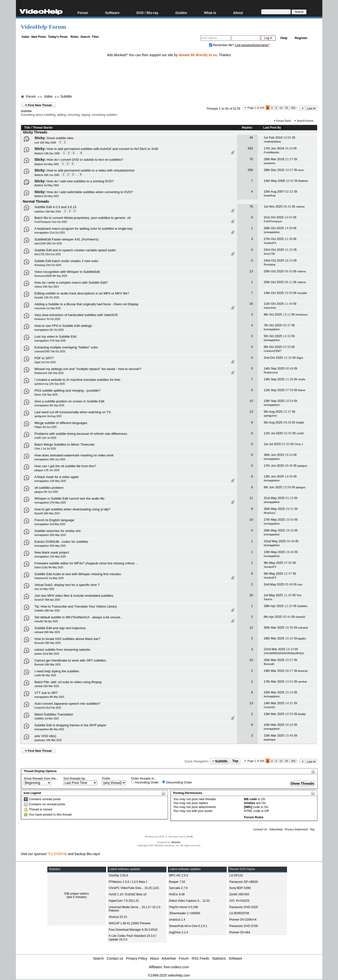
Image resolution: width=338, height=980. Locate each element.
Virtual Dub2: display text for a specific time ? (67, 585)
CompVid (269, 707)
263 (250, 148)
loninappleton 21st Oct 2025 (50, 233)
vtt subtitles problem (49, 488)
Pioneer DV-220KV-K (243, 920)
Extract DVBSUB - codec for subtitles (61, 542)
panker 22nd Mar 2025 (47, 654)
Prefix (106, 778)
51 (287, 108)
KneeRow (270, 196)
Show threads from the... (41, 778)
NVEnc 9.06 (177, 894)
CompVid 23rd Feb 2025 (48, 708)
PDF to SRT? (44, 358)
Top (235, 761)
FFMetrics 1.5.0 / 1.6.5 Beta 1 (128, 882)
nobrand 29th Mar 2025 (47, 632)
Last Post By (274, 128)
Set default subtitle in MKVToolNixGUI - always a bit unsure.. (78, 617)
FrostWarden (271, 152)
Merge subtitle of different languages (61, 423)
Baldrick (303, 181)
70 (251, 159)
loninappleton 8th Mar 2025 (49, 697)
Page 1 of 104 (256, 108)
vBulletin (176, 842)
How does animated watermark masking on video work (74, 455)
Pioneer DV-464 (240, 932)
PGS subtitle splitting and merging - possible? (68, 391)
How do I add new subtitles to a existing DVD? (80, 181)
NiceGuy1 (270, 513)
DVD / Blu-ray (147, 13)
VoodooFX (270, 243)
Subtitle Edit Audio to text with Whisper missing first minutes (78, 574)
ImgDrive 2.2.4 (179, 932)
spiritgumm (270, 416)
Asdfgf (300, 423)
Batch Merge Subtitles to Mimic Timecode (65, 444)
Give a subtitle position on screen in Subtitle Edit (69, 401)
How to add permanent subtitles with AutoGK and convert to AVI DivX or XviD (102, 149)
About (238, 13)
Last (312, 108)
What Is (210, 13)
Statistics (219, 958)
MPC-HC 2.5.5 (179, 875)
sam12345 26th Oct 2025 (48, 244)
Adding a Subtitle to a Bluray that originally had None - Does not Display (87, 304)
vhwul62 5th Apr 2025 (46, 621)
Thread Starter (43, 128)
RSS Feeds (200, 958)
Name (302, 390)
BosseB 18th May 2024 (47, 513)
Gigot (300, 358)
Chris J (299, 444)
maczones (270, 308)
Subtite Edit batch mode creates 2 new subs (66, 261)
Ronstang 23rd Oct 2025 (48, 265)
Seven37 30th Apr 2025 (47, 600)
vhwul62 (300, 617)
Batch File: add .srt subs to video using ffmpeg (68, 682)
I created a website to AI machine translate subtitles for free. (78, 380)
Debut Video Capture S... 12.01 (190, 901)
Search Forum (305, 121)
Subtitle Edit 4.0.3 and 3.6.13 (56, 207)
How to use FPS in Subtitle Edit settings (63, 326)
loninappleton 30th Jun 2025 (50, 459)
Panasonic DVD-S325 (244, 907)
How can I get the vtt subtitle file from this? (65, 466)
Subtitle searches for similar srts (58, 531)
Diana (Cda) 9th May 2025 (49, 567)
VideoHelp (276, 829)
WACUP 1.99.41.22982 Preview (130, 923)
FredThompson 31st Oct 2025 (51, 222)
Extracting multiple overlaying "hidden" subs (66, 347)
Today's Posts (58, 37)
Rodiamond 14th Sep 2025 (49, 373)
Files (95, 37)
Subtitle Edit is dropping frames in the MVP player (70, 725)
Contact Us (260, 829)
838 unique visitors (76, 894)
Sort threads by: (75, 778)
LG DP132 (236, 875)
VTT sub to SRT (46, 693)
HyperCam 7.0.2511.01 (124, 901)
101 (293, 108)
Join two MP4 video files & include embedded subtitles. (74, 596)
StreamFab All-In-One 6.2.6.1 (188, 926)
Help (284, 38)
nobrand (303, 628)
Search (85, 37)
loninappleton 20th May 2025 (50, 546)
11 (281, 108)
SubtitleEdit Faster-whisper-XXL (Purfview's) (67, 239)
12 (251, 628)
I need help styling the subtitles (57, 671)
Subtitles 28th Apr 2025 (47, 611)
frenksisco (302, 315)
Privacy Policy (137, 958)
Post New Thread (38, 105)
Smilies (250, 803)
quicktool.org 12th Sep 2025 (50, 384)
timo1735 (269, 254)
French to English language (54, 520)
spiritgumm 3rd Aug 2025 (48, 416)
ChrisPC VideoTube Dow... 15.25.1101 (134, 888)
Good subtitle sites (60, 138)
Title (27, 128)
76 (251, 206)
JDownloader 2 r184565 (185, 913)
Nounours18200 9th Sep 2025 (51, 276)
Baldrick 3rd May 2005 (47, 164)
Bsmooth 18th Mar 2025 (48, 665)
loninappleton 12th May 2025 (50, 481)
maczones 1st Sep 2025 (48, 308)
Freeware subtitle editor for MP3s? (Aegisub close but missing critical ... (86, 563)
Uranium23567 (273, 351)
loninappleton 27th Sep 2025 (50, 341)
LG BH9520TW (239, 913)
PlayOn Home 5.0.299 (184, 907)
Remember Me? (222, 45)
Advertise (169, 958)
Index (25, 37)
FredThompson (273, 221)
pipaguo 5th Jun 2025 (46, 492)
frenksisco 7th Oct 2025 (47, 319)
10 (251, 401)
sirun (301, 170)
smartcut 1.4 (177, 920)
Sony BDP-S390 (240, 888)
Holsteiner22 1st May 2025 (49, 578)
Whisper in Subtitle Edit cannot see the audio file (70, 498)
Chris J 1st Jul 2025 (45, 449)
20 (251, 595)
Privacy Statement (296, 829)
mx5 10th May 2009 (45, 143)
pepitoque (270, 740)
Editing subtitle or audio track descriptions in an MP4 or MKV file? (82, 293)
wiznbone (269, 163)
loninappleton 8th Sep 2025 (50, 405)
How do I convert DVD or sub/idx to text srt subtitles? (85, 160)
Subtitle (66, 96)
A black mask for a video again (57, 477)
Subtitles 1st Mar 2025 (47, 719)
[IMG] (248, 807)
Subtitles (302, 606)
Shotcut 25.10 (118, 917)
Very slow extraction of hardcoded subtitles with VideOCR (76, 315)
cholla (302, 379)
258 (250, 170)
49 (251, 138)
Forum (83, 13)
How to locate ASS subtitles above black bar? (67, 639)
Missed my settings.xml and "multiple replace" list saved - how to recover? (88, 369)
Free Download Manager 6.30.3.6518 (133, 930)
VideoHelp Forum (44, 27)
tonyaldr (302, 293)
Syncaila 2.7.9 (178, 888)
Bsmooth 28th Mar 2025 (48, 643)
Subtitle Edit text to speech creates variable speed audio (75, 250)
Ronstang (269, 265)
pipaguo (302, 466)
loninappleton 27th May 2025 (50, 503)
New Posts (39, 37)
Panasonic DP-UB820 (244, 882)
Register (301, 38)
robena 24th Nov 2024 (47, 287)
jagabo (302, 638)
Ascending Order (145, 782)
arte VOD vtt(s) (45, 736)
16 (251, 304)
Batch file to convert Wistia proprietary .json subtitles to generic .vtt (83, 218)
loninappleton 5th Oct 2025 (49, 330)
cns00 (300, 433)
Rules (75, 37)
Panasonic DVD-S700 (244, 926)
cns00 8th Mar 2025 (45, 675)
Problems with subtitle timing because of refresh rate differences (81, 434)
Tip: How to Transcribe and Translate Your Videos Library (76, 606)
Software (112, 13)
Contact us (115, 958)
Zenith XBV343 (239, 894)
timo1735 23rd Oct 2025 (48, 254)
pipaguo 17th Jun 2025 (47, 470)
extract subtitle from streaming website (62, 650)
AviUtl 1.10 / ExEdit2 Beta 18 (128, 894)
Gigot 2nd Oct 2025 (45, 362)
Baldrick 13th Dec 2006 (47, 153)
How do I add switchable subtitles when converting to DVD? (90, 192)
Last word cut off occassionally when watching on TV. (73, 412)
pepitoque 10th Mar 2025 (48, 740)
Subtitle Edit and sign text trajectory (60, 628)
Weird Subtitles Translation (54, 714)
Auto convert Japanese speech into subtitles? (67, 704)
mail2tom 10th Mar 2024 (48, 212)
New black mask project (52, 552)
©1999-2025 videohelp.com (169, 975)
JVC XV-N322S (239, 901)
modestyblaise (272, 142)
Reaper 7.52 (177, 882)
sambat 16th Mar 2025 (47, 686)
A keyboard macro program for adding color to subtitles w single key (84, 229)
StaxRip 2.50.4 (119, 875)
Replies (247, 128)
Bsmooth (269, 664)
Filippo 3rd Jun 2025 (46, 427)
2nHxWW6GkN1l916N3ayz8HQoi (284, 653)
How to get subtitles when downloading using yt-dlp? (73, 509)
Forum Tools (283, 121)
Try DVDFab (57, 854)
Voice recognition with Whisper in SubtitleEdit (67, 272)
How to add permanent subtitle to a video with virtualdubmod (90, 170)
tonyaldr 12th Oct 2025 (47, 298)
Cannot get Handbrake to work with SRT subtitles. (71, 660)
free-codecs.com (176, 967)
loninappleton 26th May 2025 (50, 535)
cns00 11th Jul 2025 (46, 438)
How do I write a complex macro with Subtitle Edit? (71, 283)
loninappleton (272, 232)
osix (300, 584)
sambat (302, 682)
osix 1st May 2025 (44, 589)
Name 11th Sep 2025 (46, 395)
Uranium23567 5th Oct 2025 (50, 351)
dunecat (303, 671)
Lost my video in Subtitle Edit (56, 337)
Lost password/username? (252, 45)
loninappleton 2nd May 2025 (50, 524)
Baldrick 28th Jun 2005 (47, 175)
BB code (251, 799)
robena (300, 207)
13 (251, 271)
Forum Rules (254, 817)
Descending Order (177, 782)
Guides (181, 13)
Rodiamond (271, 372)
